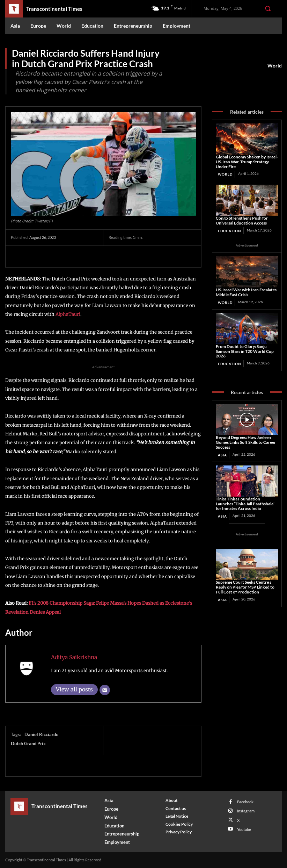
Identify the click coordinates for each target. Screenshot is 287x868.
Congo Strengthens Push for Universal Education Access (242, 220)
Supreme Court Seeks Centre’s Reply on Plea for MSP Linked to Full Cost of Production (245, 587)
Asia (222, 455)
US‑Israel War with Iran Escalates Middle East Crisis (246, 292)
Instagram (246, 811)
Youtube (244, 829)
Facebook (245, 802)
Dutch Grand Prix (28, 744)
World (275, 66)
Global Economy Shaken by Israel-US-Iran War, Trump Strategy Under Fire (247, 162)
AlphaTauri (67, 314)
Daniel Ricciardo (41, 734)
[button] (268, 8)
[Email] (105, 690)
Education (230, 231)
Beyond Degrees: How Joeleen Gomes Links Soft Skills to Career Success (246, 442)
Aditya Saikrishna (74, 657)
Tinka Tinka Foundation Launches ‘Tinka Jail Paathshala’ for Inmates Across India (245, 504)
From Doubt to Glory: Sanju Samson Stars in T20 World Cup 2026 (245, 351)
